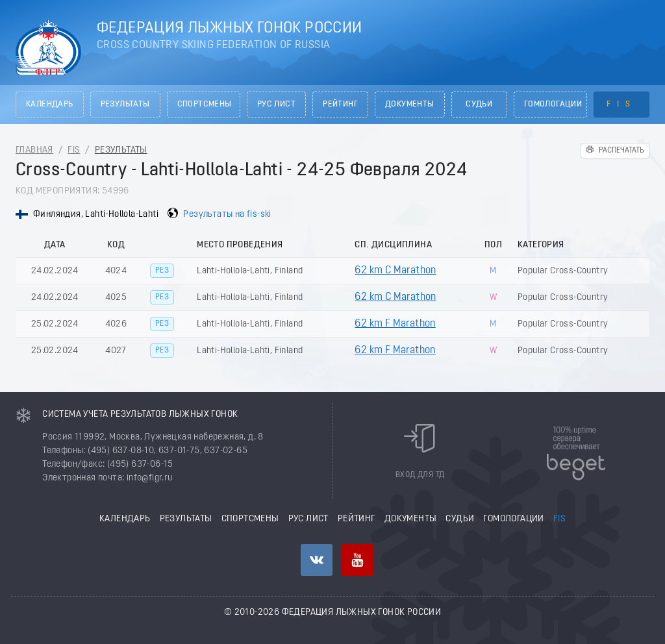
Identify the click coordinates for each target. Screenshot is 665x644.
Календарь (50, 105)
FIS (621, 105)
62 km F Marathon (395, 324)
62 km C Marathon (395, 271)
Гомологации (553, 105)
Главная (34, 150)
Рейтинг (340, 105)
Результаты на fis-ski (227, 215)
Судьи (479, 105)
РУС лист (276, 105)
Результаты (125, 105)
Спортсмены (205, 105)
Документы (410, 105)
